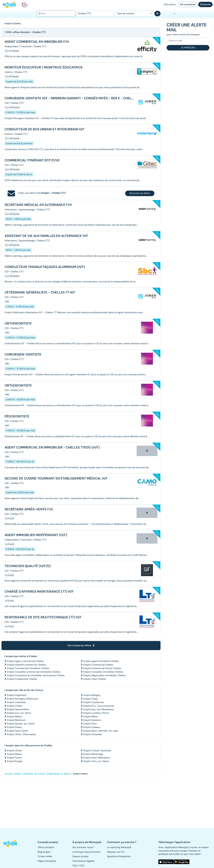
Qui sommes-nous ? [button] (83, 847)
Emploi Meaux (15, 754)
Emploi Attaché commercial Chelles (26, 665)
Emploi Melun (91, 717)
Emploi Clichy (14, 751)
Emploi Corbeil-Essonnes (97, 751)
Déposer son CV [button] (116, 852)
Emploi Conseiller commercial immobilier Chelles (34, 672)
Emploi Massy (14, 717)
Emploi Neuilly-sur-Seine (21, 724)
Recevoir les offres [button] (140, 193)
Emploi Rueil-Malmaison (97, 758)
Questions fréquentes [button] (119, 856)
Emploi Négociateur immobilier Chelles (104, 675)
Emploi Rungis (15, 761)
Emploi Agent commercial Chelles (25, 661)
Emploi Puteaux (92, 727)
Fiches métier (45, 856)
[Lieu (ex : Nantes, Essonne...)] (95, 14)
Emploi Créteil (15, 706)
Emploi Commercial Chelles (98, 665)
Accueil (8, 774)
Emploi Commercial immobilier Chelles (28, 668)
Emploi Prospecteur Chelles (22, 679)
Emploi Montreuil (16, 720)
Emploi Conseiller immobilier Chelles (103, 672)
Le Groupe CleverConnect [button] (86, 852)
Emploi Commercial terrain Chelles (102, 668)
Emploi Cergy (91, 699)
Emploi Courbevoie (94, 702)
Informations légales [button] (83, 861)
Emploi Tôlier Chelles (95, 679)
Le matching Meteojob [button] (119, 847)
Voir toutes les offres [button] (81, 645)
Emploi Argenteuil (17, 695)
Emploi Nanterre (92, 720)
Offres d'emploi (46, 847)
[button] (12, 843)
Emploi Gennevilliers (18, 709)
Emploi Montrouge (93, 754)
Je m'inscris (188, 48)
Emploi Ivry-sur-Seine (19, 713)
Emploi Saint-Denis (17, 731)
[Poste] (56, 14)
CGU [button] (75, 866)
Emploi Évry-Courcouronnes (99, 706)
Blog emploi (44, 852)
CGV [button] (82, 866)
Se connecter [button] (188, 4)
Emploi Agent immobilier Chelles (101, 661)
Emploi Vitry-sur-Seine (96, 761)
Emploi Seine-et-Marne (59, 774)
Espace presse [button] (80, 856)
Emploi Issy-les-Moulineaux (99, 709)
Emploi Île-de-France (34, 774)
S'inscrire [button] (205, 4)
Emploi (18, 774)
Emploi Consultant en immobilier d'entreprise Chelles (36, 675)
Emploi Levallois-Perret (96, 713)
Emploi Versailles (93, 734)
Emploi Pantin (14, 758)
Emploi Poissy (14, 727)
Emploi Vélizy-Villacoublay (22, 734)
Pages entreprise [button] (47, 861)
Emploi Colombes (16, 702)
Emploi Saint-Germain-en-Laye (101, 731)
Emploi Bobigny (92, 695)
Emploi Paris (90, 724)
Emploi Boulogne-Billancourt (23, 699)
